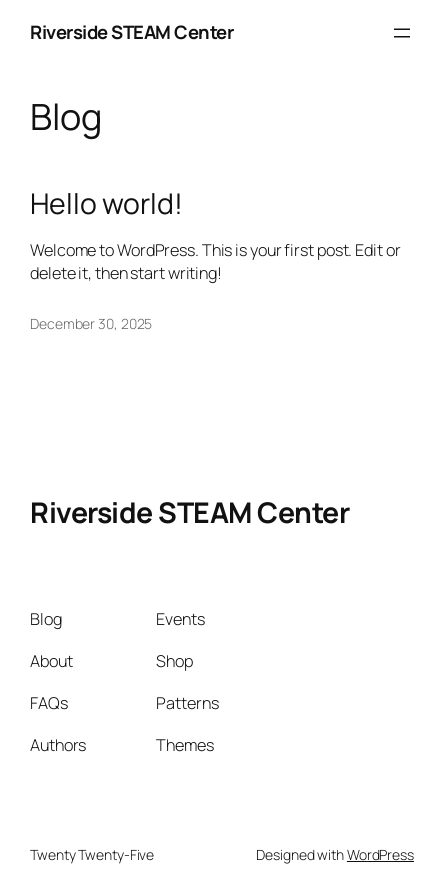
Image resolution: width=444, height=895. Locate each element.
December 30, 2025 (91, 323)
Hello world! (106, 204)
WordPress (380, 854)
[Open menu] (402, 33)
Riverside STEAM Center (131, 32)
